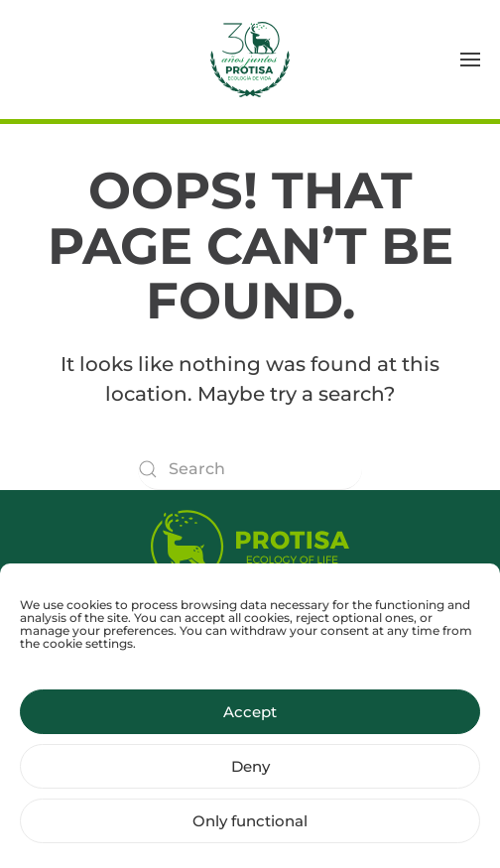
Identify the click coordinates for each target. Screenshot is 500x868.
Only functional (250, 835)
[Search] (250, 469)
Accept (250, 726)
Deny (250, 780)
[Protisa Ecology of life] (250, 542)
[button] (470, 60)
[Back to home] (250, 60)
